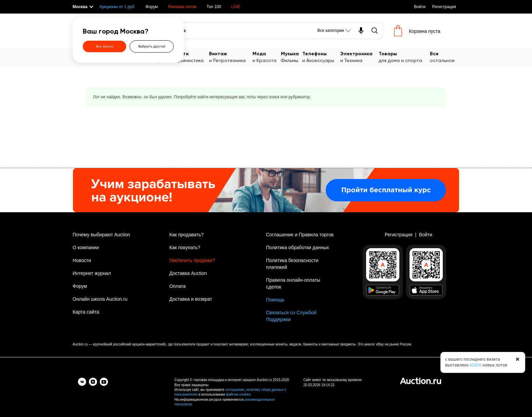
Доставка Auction (188, 273)
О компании (86, 247)
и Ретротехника (231, 57)
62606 (476, 365)
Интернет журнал (92, 273)
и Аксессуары (321, 57)
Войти (420, 7)
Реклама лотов (182, 7)
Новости (82, 260)
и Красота (267, 57)
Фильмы (292, 57)
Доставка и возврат (191, 299)
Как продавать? (186, 235)
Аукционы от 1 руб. (117, 7)
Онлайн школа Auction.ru (100, 299)
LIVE (236, 7)
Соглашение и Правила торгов (300, 235)
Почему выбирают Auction (101, 235)
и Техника (359, 57)
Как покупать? (185, 247)
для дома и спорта (404, 57)
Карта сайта (86, 312)
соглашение (235, 390)
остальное (445, 57)
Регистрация (444, 7)
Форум (152, 7)
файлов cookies (238, 394)
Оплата (177, 286)
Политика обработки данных (297, 247)
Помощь (275, 300)
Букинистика (192, 57)
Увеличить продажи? (192, 260)
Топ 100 (214, 7)
